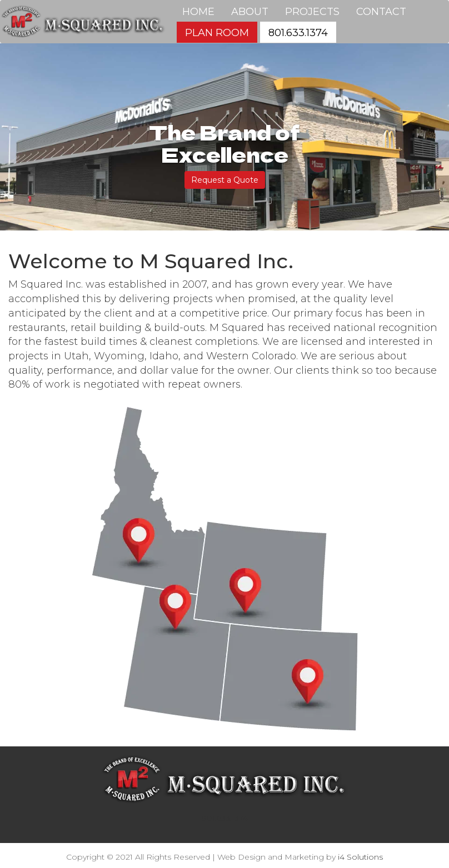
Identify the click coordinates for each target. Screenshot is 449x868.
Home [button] (198, 12)
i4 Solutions (360, 857)
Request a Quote (225, 180)
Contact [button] (381, 12)
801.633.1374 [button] (298, 33)
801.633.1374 (225, 818)
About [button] (250, 12)
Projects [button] (312, 12)
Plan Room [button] (217, 33)
